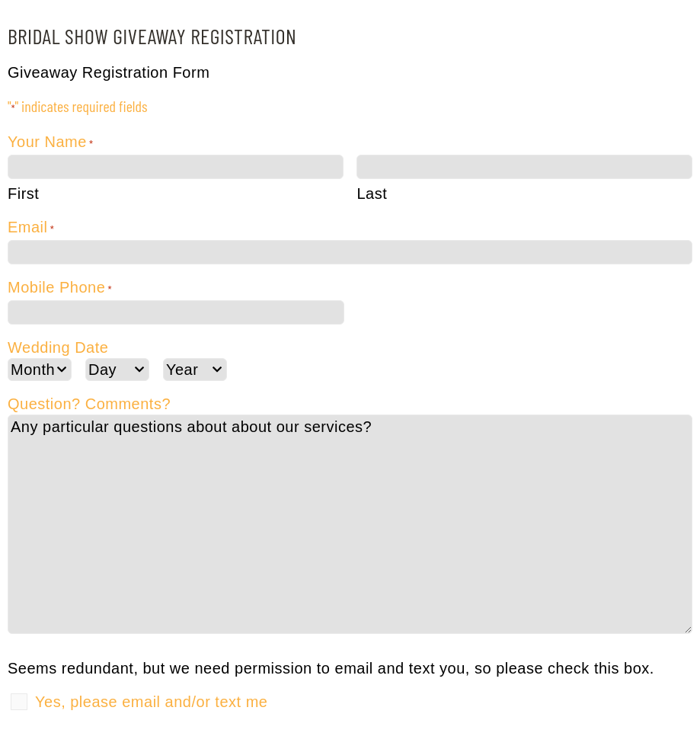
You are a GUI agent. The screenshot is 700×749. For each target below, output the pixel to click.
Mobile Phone (60, 290)
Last (372, 194)
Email (31, 229)
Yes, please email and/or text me (151, 702)
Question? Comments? (89, 404)
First (23, 194)
